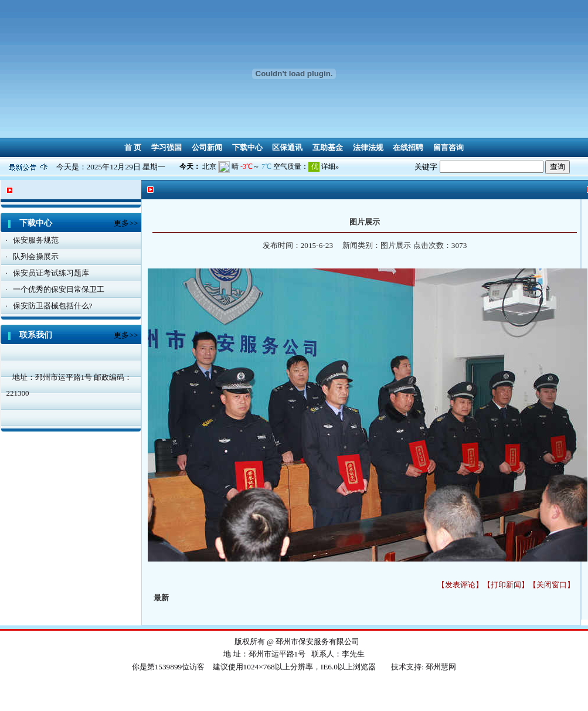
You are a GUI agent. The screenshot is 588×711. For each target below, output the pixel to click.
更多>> (126, 223)
